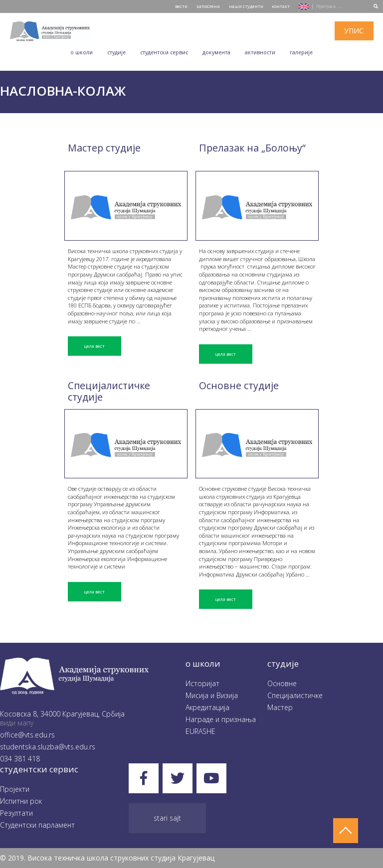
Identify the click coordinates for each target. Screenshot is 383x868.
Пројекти (15, 789)
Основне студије (239, 385)
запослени (208, 6)
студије (283, 663)
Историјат (202, 683)
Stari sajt (167, 818)
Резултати (16, 813)
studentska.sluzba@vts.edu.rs (48, 747)
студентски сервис (39, 769)
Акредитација (207, 707)
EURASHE (200, 731)
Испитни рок (21, 801)
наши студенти (246, 6)
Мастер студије (104, 148)
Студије (116, 52)
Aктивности (260, 52)
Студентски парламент (37, 825)
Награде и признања (221, 719)
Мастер (280, 707)
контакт (281, 6)
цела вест (94, 346)
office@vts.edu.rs (27, 735)
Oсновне (282, 683)
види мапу (17, 723)
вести (181, 6)
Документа (216, 52)
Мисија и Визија (212, 695)
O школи (82, 52)
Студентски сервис (164, 52)
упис (354, 31)
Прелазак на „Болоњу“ (252, 148)
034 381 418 (20, 759)
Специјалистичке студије (109, 391)
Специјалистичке (295, 695)
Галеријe (301, 52)
